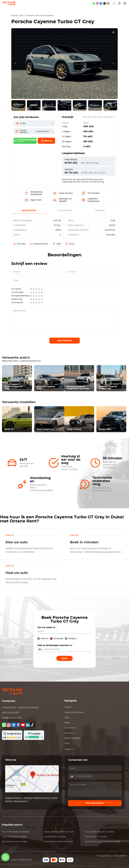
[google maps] (108, 3)
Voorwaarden (120, 856)
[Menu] (125, 3)
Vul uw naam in (47, 627)
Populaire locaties (74, 712)
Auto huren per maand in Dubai (103, 842)
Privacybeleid (104, 856)
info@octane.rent (12, 718)
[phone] (105, 3)
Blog (67, 723)
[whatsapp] (94, 3)
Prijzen (68, 707)
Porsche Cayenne (45, 16)
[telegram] (101, 3)
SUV (22, 16)
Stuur (65, 658)
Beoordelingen (73, 738)
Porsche (30, 16)
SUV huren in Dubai (96, 837)
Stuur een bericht (95, 803)
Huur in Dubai (15, 832)
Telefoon (44, 639)
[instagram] (97, 3)
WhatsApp (58, 639)
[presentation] (16, 64)
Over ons (69, 733)
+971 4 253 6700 (11, 713)
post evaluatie (64, 341)
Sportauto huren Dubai (15, 842)
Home (14, 16)
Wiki (67, 743)
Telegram (72, 639)
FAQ (67, 718)
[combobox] (42, 649)
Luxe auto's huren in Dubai (58, 842)
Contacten (70, 728)
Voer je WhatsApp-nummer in (55, 645)
